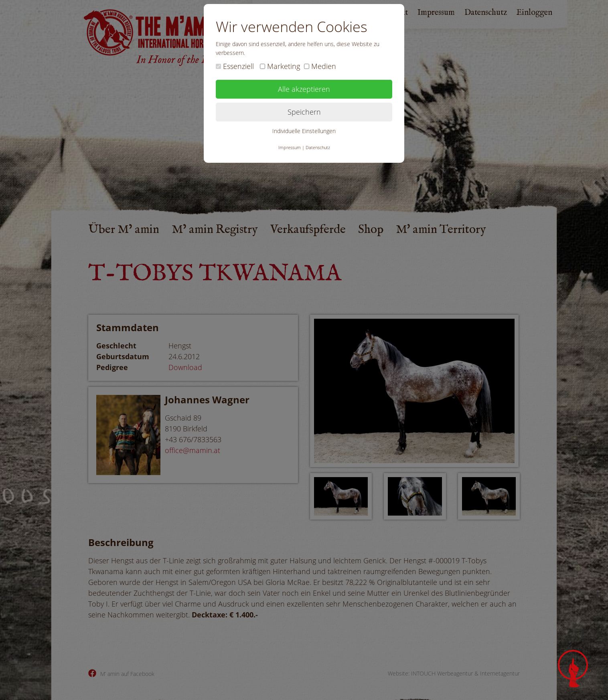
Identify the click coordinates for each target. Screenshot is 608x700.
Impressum (290, 147)
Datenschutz (318, 147)
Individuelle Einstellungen (304, 131)
